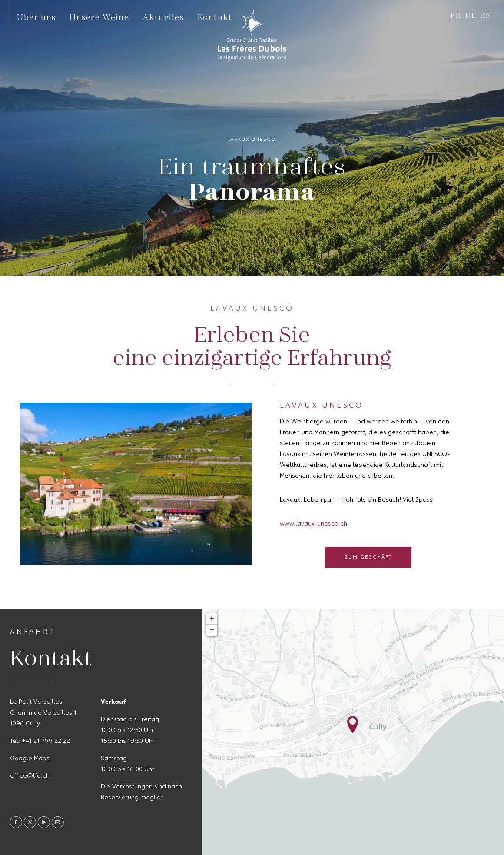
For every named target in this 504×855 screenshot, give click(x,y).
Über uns (36, 17)
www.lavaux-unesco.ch (313, 524)
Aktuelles (163, 17)
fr (456, 15)
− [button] (212, 630)
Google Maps (30, 759)
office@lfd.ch (30, 776)
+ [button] (212, 619)
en (486, 15)
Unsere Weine (99, 17)
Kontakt (215, 17)
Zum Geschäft (368, 557)
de (471, 15)
